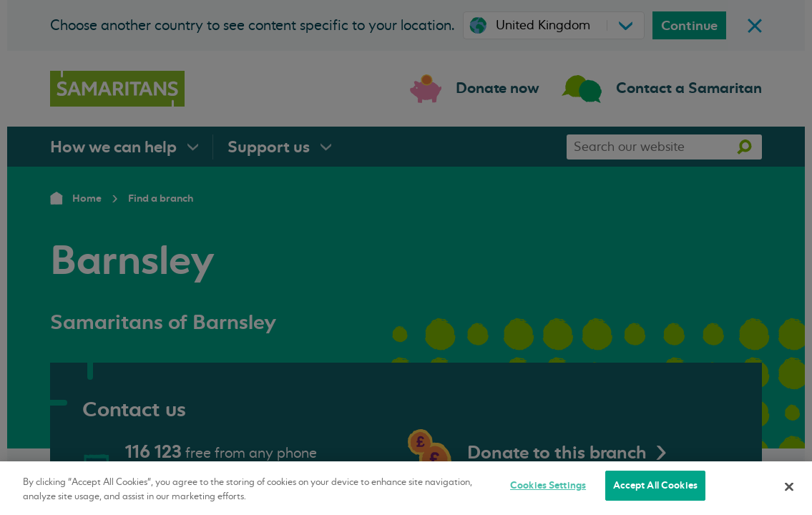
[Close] (789, 486)
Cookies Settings (548, 485)
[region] (406, 488)
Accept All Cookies (655, 485)
